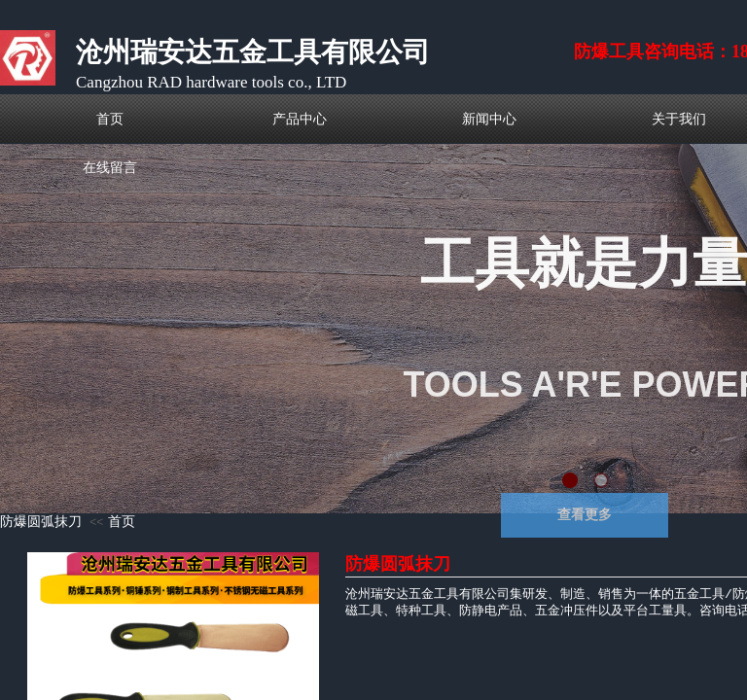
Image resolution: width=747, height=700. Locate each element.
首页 (122, 522)
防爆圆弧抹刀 (41, 522)
